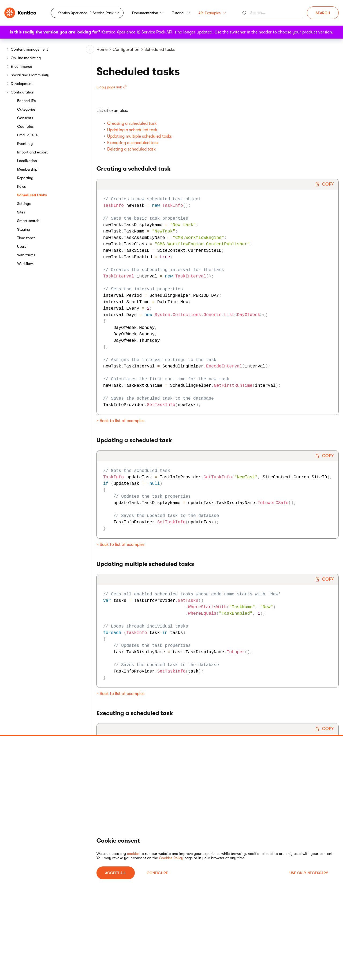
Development (22, 84)
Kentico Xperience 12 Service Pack (86, 13)
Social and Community (30, 75)
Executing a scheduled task (133, 143)
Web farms (26, 255)
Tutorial (181, 13)
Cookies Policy (171, 858)
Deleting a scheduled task (131, 149)
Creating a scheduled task (132, 123)
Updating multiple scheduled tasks (139, 136)
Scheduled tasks (32, 195)
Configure (157, 873)
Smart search (28, 221)
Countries (25, 126)
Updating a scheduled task (132, 130)
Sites (21, 212)
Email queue (27, 135)
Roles (21, 186)
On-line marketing (26, 58)
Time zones (26, 238)
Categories (26, 109)
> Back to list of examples (120, 421)
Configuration (23, 92)
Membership (27, 169)
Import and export (32, 152)
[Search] (272, 13)
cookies (133, 854)
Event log (25, 144)
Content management (29, 49)
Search (323, 13)
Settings (24, 204)
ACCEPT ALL (116, 873)
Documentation (148, 13)
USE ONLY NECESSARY (309, 873)
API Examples (212, 13)
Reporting (25, 178)
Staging (24, 229)
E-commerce (21, 66)
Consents (25, 118)
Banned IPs (26, 101)
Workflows (26, 264)
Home (102, 50)
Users (22, 246)
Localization (27, 161)
